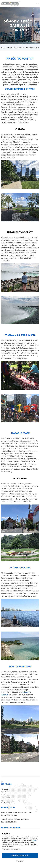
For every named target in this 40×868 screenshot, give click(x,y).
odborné (26, 692)
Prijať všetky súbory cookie (20, 855)
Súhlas (34, 841)
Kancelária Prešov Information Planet (15, 819)
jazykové (5, 695)
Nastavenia (20, 861)
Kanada (4, 792)
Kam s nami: (5, 789)
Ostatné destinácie (8, 803)
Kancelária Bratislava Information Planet (16, 813)
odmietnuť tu (17, 849)
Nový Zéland (5, 797)
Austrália (4, 795)
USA (3, 800)
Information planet (7, 47)
